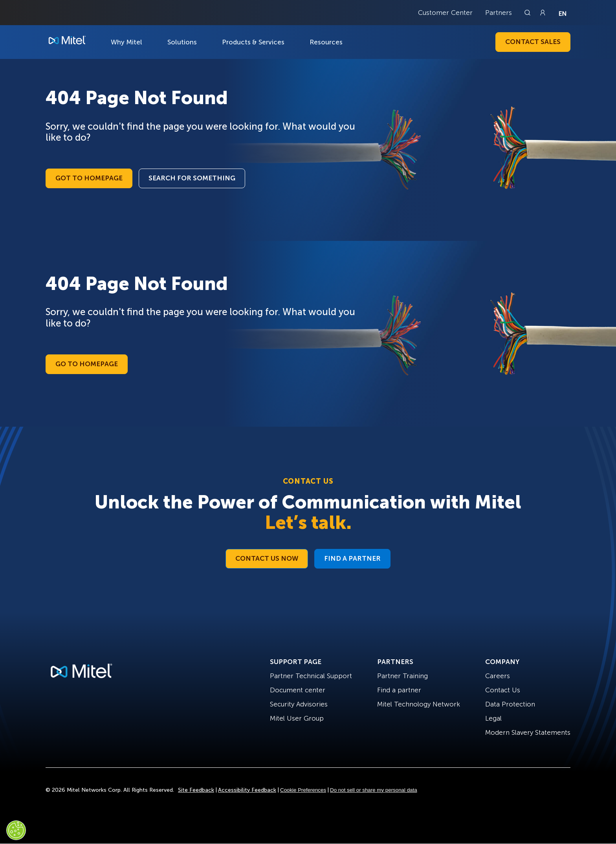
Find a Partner (352, 558)
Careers (498, 676)
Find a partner (399, 690)
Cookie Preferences (303, 790)
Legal (493, 718)
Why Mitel (126, 42)
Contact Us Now (267, 558)
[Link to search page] (528, 13)
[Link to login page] (543, 13)
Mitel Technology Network (419, 704)
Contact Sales (533, 42)
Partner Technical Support (311, 676)
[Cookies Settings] (16, 830)
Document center (298, 690)
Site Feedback (196, 790)
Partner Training (402, 676)
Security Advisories (299, 704)
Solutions (182, 42)
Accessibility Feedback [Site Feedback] (247, 790)
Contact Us (503, 690)
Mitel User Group (297, 718)
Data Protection (510, 704)
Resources (326, 42)
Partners (499, 13)
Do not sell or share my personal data (374, 790)
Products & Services (253, 42)
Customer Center (445, 13)
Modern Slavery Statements (528, 732)
